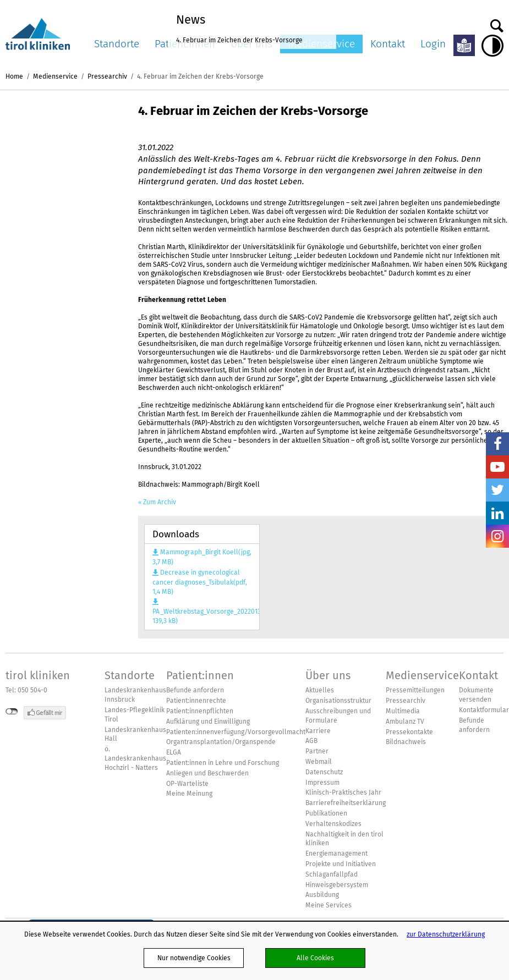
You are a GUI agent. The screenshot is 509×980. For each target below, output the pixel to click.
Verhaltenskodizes (333, 824)
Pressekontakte (409, 732)
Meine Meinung (189, 794)
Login (433, 44)
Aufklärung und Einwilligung (208, 722)
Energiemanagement (336, 854)
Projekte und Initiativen (341, 864)
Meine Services (329, 905)
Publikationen (326, 813)
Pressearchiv (107, 76)
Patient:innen (200, 675)
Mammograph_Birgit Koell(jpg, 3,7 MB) (202, 557)
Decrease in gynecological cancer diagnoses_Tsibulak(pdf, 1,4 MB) (200, 582)
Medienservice (55, 76)
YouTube (497, 467)
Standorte (117, 44)
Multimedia (403, 711)
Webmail (319, 762)
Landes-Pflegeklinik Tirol (135, 715)
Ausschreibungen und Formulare (338, 716)
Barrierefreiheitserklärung (346, 803)
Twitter (497, 490)
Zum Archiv (160, 502)
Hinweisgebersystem (337, 885)
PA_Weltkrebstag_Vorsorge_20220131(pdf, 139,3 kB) (202, 616)
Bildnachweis (406, 742)
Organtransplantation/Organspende (221, 742)
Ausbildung (322, 895)
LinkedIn (497, 513)
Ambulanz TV (405, 722)
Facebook (497, 444)
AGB (311, 741)
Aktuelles (320, 690)
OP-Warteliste (187, 784)
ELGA (174, 752)
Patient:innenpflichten (200, 711)
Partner (317, 751)
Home (14, 76)
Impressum (322, 783)
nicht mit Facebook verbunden (12, 712)
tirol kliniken (38, 675)
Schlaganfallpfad (332, 874)
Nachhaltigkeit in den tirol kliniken (344, 839)
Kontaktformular (484, 710)
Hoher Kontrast (492, 46)
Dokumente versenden (476, 695)
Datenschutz (324, 772)
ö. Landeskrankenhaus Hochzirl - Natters (135, 758)
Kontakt (388, 44)
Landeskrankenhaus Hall (135, 734)
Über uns (328, 675)
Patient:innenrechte (196, 701)
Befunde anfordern (195, 690)
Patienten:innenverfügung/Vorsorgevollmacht (236, 732)
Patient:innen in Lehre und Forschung (223, 763)
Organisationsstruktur (338, 701)
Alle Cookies (315, 958)
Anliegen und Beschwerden (207, 773)
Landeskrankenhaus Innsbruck (135, 695)
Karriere (318, 731)
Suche (497, 23)
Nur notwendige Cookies (194, 958)
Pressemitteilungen (415, 690)
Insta (497, 536)
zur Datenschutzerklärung (446, 934)
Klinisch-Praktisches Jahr (343, 792)
